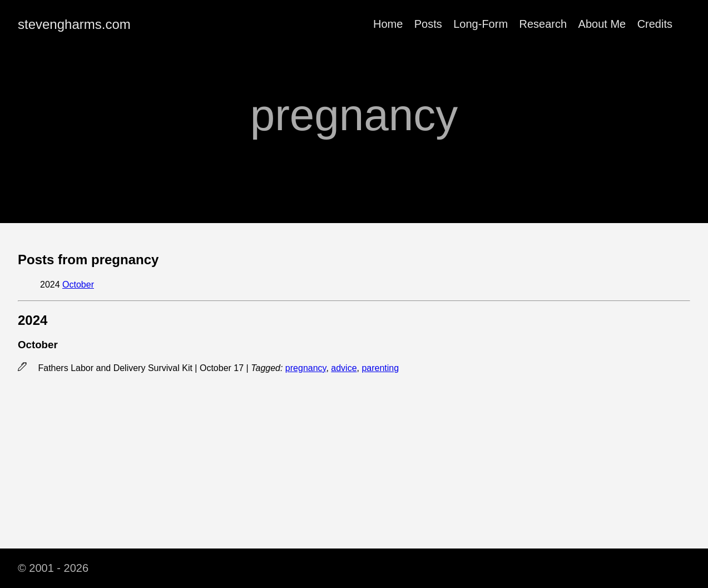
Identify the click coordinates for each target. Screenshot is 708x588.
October (78, 285)
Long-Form (481, 24)
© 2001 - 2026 (53, 568)
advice (344, 368)
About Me (602, 24)
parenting (380, 368)
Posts (428, 24)
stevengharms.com (74, 24)
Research (543, 24)
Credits (655, 24)
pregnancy (306, 368)
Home (388, 24)
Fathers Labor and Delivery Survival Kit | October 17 (142, 368)
